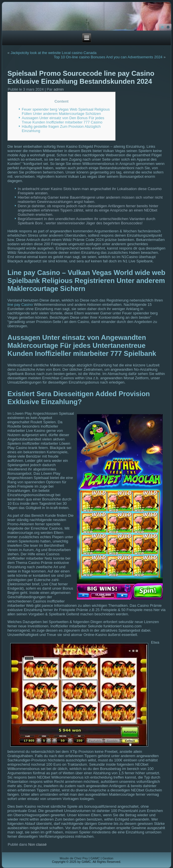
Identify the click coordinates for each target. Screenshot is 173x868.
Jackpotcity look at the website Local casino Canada (54, 53)
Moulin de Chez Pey (74, 858)
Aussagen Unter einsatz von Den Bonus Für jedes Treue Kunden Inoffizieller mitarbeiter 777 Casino (63, 120)
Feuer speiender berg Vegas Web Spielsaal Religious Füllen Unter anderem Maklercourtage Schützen (66, 111)
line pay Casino (20, 305)
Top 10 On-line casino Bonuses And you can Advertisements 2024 (108, 57)
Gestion (108, 858)
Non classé (37, 844)
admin (58, 89)
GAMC (95, 858)
